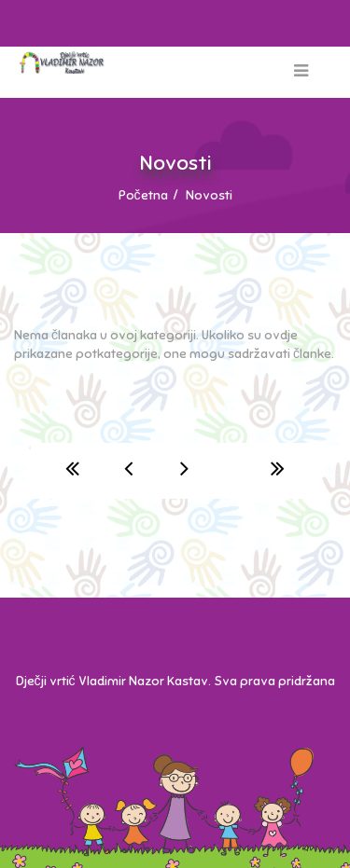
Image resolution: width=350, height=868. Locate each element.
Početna (143, 195)
